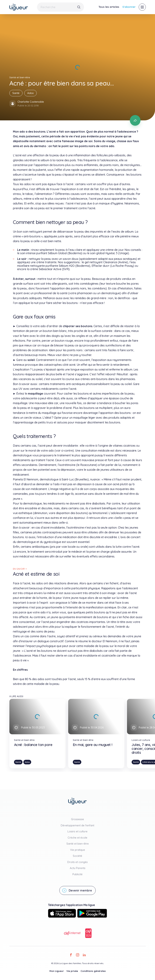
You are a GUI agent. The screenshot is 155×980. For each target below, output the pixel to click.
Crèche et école (77, 838)
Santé (16, 93)
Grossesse (77, 819)
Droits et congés (77, 862)
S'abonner (129, 7)
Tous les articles (109, 7)
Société (77, 856)
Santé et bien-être (78, 844)
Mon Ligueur (57, 971)
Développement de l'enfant (77, 825)
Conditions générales (93, 971)
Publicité (77, 874)
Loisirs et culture (77, 831)
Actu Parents (78, 868)
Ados (30, 93)
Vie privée (72, 971)
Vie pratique (78, 850)
